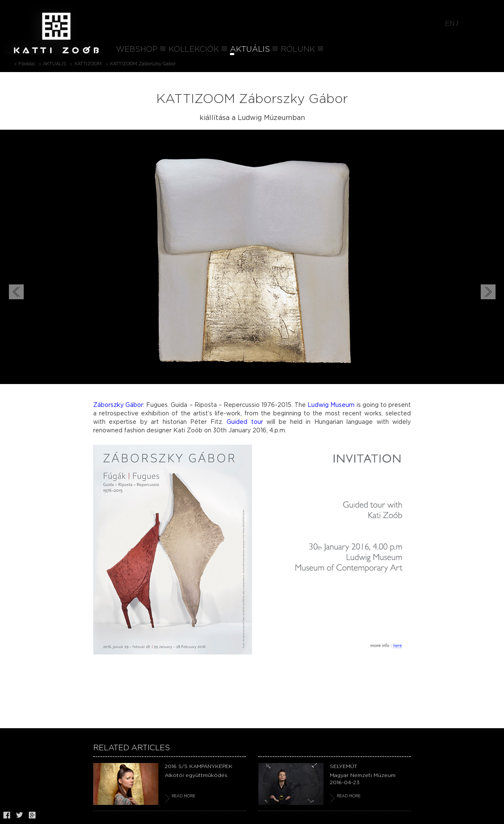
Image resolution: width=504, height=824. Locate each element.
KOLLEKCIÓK (194, 50)
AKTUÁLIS (250, 50)
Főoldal (27, 64)
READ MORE (183, 796)
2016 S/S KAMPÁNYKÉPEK (199, 766)
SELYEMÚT (343, 766)
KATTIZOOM (88, 64)
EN (450, 24)
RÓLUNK (298, 50)
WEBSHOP (137, 50)
